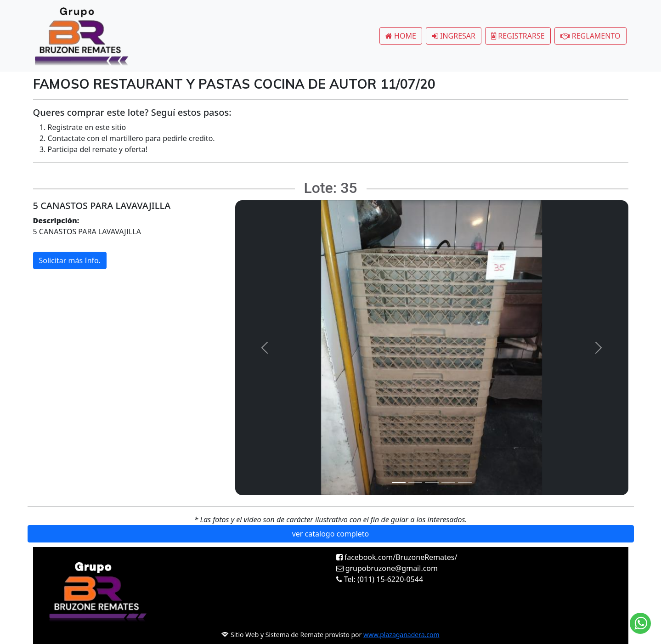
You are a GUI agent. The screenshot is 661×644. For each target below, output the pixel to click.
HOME (401, 36)
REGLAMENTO (590, 36)
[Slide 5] (465, 483)
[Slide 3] (432, 483)
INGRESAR (454, 36)
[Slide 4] (448, 483)
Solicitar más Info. (70, 260)
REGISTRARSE (518, 36)
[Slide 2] (415, 483)
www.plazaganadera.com (401, 635)
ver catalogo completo (331, 534)
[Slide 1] (399, 483)
